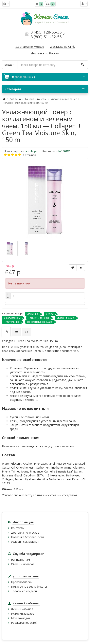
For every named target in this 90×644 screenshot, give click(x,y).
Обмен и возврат (23, 564)
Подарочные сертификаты (29, 587)
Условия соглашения (25, 542)
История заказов (23, 614)
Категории (45, 89)
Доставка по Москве (25, 533)
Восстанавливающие (40, 322)
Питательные (12, 322)
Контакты (18, 528)
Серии (50, 314)
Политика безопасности (27, 537)
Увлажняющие (65, 318)
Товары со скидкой (24, 591)
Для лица (15, 99)
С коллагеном (12, 318)
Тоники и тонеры (36, 99)
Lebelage (31, 151)
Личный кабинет (22, 609)
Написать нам (20, 560)
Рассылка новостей (24, 623)
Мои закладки (20, 618)
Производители (22, 582)
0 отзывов (29, 155)
